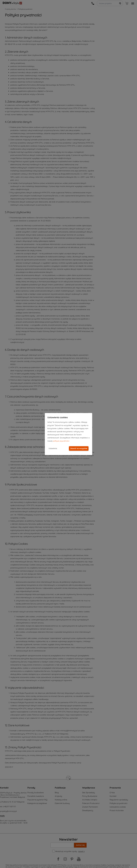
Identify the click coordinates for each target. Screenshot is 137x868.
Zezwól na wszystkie (79, 448)
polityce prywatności (61, 441)
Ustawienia (53, 448)
